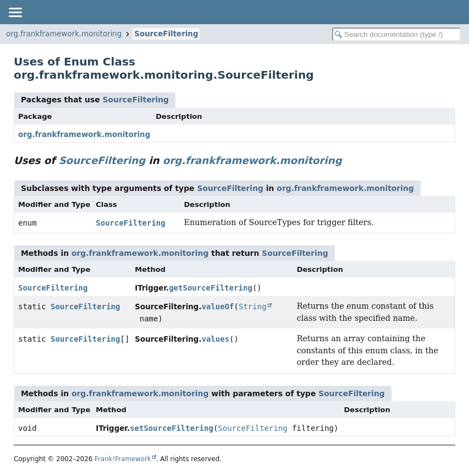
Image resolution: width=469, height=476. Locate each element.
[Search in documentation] (396, 34)
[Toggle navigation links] (15, 12)
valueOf (218, 307)
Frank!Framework (123, 459)
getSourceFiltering (211, 288)
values (216, 339)
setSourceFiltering (172, 428)
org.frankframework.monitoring (64, 34)
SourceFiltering (166, 34)
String (253, 307)
